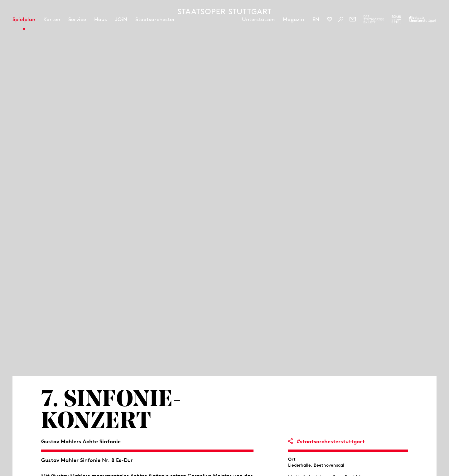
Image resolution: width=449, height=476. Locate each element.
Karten (52, 19)
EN (316, 19)
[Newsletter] (353, 19)
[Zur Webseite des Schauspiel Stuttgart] (396, 19)
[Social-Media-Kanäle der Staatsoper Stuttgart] (330, 19)
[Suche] (341, 19)
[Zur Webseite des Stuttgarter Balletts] (374, 19)
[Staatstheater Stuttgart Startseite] (224, 12)
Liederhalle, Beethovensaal (316, 465)
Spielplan (24, 19)
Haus (101, 19)
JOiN (121, 19)
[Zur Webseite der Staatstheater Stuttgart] (423, 19)
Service (77, 19)
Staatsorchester (155, 19)
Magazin (293, 19)
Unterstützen (258, 19)
